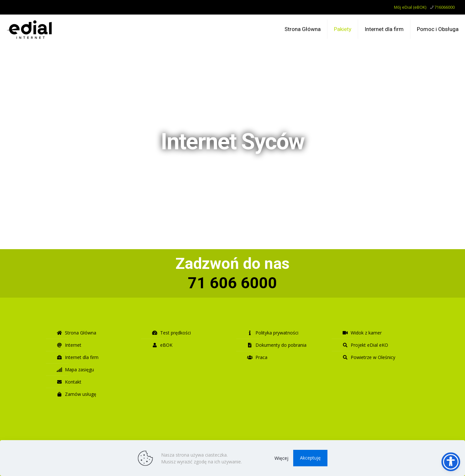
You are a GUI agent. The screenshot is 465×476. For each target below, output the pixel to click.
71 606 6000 (232, 283)
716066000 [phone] (444, 7)
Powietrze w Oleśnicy (369, 357)
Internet (69, 345)
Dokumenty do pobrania (277, 345)
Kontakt (69, 382)
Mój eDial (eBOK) (410, 7)
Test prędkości (171, 333)
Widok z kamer (362, 333)
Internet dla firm (77, 357)
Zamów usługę (76, 394)
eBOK (162, 345)
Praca (257, 357)
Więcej (281, 458)
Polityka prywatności (273, 333)
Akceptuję (310, 458)
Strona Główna (76, 333)
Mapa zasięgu (75, 370)
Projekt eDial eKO (365, 345)
